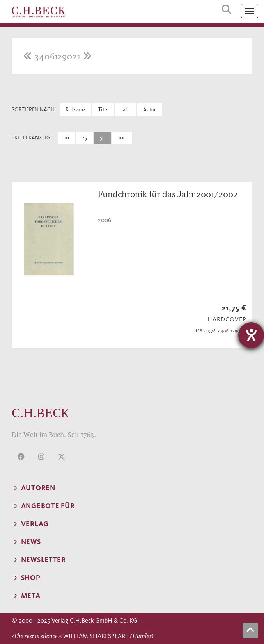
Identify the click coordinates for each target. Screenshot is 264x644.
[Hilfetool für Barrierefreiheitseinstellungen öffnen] (251, 335)
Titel (103, 110)
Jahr (126, 110)
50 (103, 138)
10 (66, 138)
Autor (150, 110)
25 (84, 138)
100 (122, 138)
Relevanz (75, 110)
